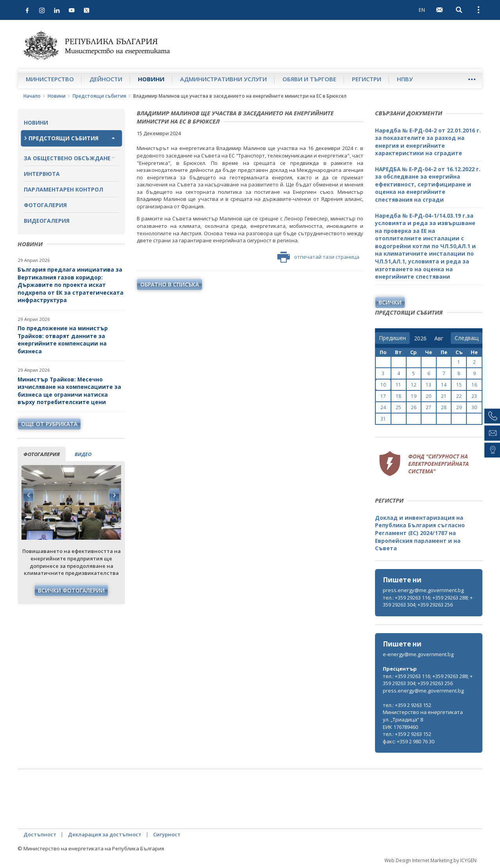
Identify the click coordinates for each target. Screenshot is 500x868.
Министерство (50, 79)
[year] (420, 338)
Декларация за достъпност (105, 834)
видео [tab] (83, 454)
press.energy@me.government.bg (423, 590)
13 (429, 385)
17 (383, 396)
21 (444, 396)
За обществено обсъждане (67, 158)
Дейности (106, 79)
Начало (32, 96)
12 (414, 385)
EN (422, 10)
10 (383, 385)
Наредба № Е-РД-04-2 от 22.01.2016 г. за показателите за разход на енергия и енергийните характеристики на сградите (428, 142)
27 (429, 407)
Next (114, 495)
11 (398, 385)
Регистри (367, 79)
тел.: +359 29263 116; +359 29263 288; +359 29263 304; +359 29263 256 (428, 601)
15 (459, 385)
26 (414, 407)
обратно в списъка (170, 284)
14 (444, 385)
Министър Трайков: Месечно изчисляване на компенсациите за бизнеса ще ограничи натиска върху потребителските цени (69, 391)
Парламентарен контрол (63, 189)
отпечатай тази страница (318, 257)
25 (398, 407)
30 (474, 407)
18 (398, 396)
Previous (29, 495)
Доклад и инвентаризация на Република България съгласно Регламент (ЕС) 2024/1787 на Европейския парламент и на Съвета (420, 533)
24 (383, 407)
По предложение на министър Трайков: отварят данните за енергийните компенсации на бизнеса (63, 340)
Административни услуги (223, 79)
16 (474, 385)
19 (414, 396)
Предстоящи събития (99, 96)
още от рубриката (49, 424)
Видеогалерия (47, 221)
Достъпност (40, 834)
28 (444, 407)
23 (474, 396)
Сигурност (167, 834)
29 (459, 407)
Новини (151, 79)
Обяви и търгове (309, 79)
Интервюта (42, 174)
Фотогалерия (45, 205)
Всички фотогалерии (71, 590)
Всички (390, 302)
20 (429, 396)
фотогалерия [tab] (42, 454)
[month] (440, 338)
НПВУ (405, 79)
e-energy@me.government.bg (418, 654)
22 (459, 396)
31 (383, 419)
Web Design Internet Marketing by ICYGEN (430, 860)
